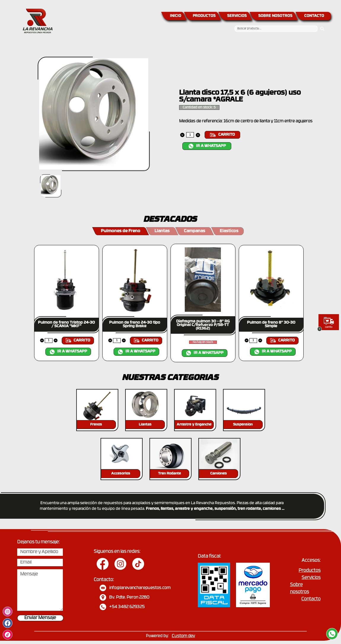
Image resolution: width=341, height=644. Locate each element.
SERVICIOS (237, 16)
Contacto (311, 599)
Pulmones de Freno (121, 231)
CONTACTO (314, 16)
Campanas (195, 231)
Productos (310, 571)
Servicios (311, 578)
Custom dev (183, 636)
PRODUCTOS (204, 16)
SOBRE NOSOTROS (275, 16)
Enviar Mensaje (40, 618)
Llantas (162, 231)
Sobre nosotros (299, 589)
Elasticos (229, 231)
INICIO (176, 16)
